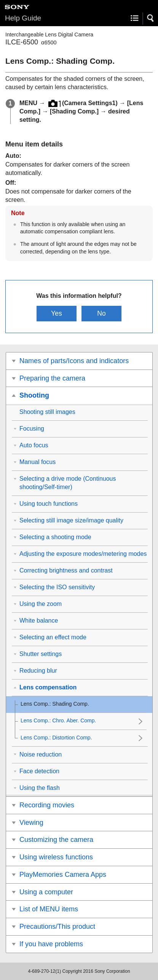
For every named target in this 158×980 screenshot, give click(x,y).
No (101, 313)
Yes (57, 313)
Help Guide (23, 18)
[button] (151, 18)
